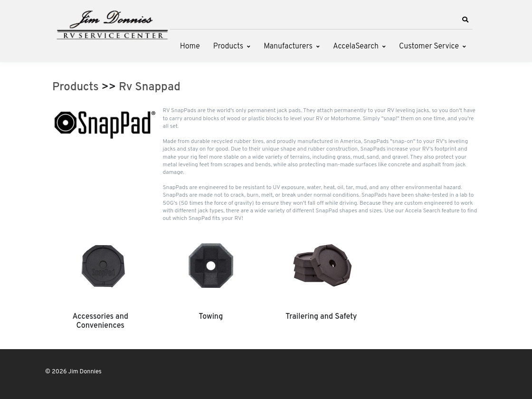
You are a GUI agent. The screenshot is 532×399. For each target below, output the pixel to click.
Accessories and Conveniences (100, 321)
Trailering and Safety (321, 317)
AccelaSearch (356, 47)
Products (228, 47)
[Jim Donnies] (112, 23)
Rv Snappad (150, 87)
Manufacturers (288, 47)
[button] (465, 20)
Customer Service (429, 47)
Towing (211, 317)
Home (190, 47)
